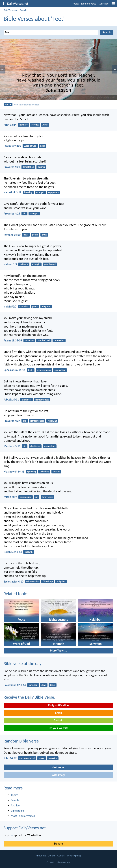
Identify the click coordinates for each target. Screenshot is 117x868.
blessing (28, 192)
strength (40, 192)
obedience (35, 446)
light (42, 146)
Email (59, 713)
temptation (28, 167)
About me (41, 856)
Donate (58, 844)
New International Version (27, 105)
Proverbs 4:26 (12, 214)
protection (59, 340)
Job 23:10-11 (11, 400)
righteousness (44, 370)
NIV (8, 105)
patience (24, 264)
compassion (26, 497)
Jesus (45, 125)
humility (24, 125)
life (24, 214)
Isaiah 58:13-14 (13, 552)
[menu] (113, 5)
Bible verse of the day (22, 664)
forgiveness (47, 497)
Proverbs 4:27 (12, 421)
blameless (27, 400)
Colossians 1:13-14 (15, 685)
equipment (54, 192)
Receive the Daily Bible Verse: (29, 697)
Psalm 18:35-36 (13, 340)
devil (26, 235)
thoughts (34, 214)
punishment (50, 264)
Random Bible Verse (21, 741)
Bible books (18, 811)
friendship (48, 582)
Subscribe (104, 4)
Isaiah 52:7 (10, 307)
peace (35, 235)
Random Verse (89, 4)
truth (31, 370)
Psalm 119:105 (12, 146)
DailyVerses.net (11, 10)
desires (41, 167)
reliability (44, 472)
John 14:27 (10, 758)
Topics (76, 4)
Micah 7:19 (10, 497)
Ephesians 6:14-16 (14, 370)
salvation (24, 307)
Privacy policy (74, 856)
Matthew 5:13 (12, 446)
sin (25, 446)
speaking (31, 472)
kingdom (46, 307)
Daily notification (58, 705)
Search (23, 10)
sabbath (29, 552)
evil (25, 421)
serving (35, 125)
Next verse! (58, 767)
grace (44, 235)
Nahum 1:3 (10, 264)
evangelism (60, 370)
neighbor (61, 582)
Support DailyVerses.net (25, 828)
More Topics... (58, 651)
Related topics (16, 594)
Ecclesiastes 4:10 (14, 582)
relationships (33, 582)
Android (58, 720)
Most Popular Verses (23, 816)
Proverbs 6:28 (12, 167)
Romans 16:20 (12, 235)
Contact (61, 856)
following (52, 421)
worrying (53, 758)
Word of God (30, 146)
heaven (56, 472)
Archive (15, 805)
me (12, 835)
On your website (59, 728)
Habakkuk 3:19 (12, 192)
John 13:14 (10, 125)
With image (59, 775)
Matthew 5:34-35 (14, 472)
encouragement (27, 758)
